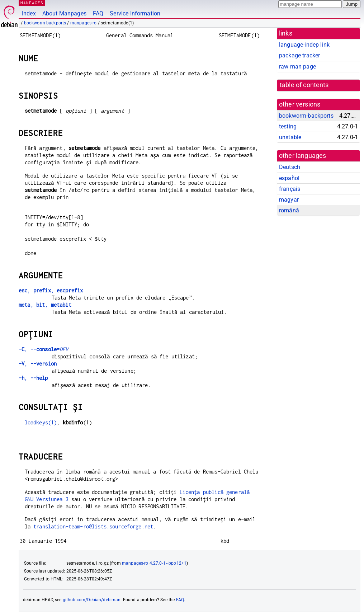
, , (51, 290)
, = (44, 349)
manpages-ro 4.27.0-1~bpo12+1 (154, 563)
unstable (290, 137)
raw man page (297, 67)
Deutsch (290, 167)
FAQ (98, 13)
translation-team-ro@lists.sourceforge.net (93, 526)
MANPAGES (32, 3)
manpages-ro (84, 23)
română (289, 210)
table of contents (304, 85)
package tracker (299, 55)
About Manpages (64, 13)
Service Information (135, 13)
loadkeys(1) (41, 422)
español (289, 178)
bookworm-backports (45, 23)
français (290, 189)
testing (288, 126)
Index (29, 13)
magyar (289, 200)
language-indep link (304, 45)
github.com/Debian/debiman (92, 600)
